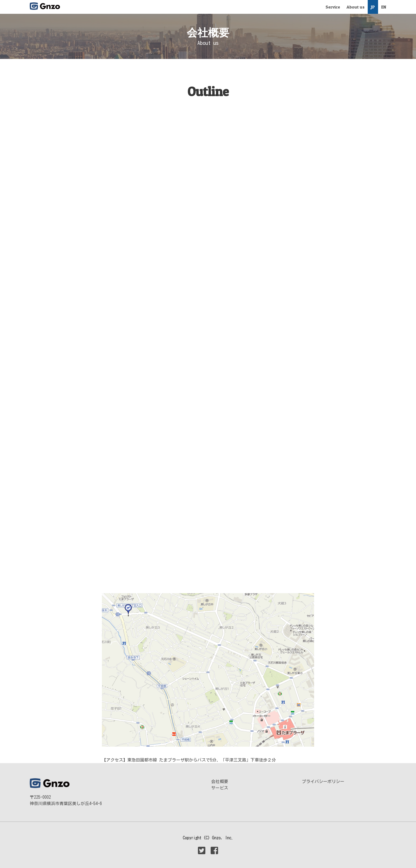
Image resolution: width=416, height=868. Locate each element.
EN (384, 7)
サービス (220, 788)
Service (333, 7)
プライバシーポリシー (323, 781)
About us (356, 7)
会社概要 (220, 781)
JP (373, 7)
